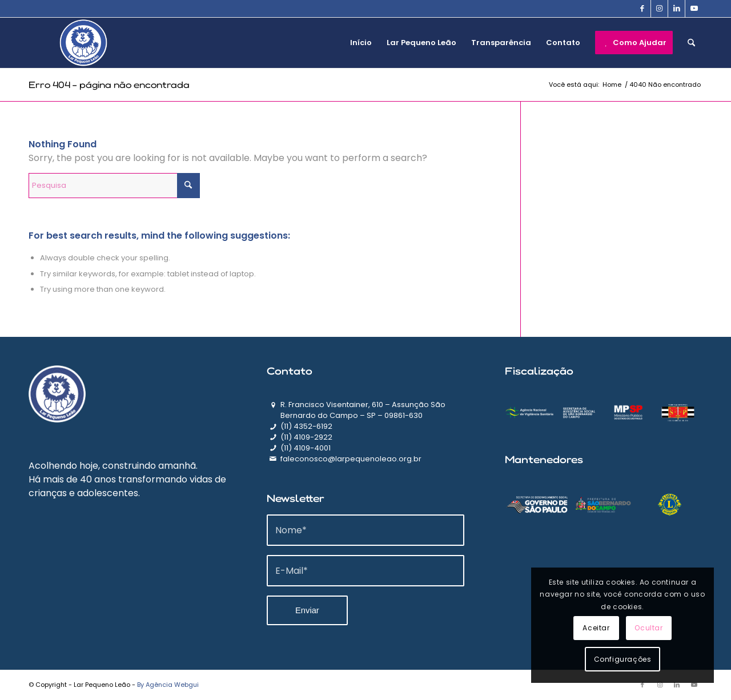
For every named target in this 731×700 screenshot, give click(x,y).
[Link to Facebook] (642, 9)
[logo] (83, 43)
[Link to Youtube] (694, 9)
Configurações (623, 659)
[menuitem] (361, 43)
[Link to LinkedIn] (676, 9)
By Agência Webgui (168, 685)
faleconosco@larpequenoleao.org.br (351, 459)
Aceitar (596, 628)
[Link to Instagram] (659, 9)
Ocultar (648, 628)
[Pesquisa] (691, 43)
